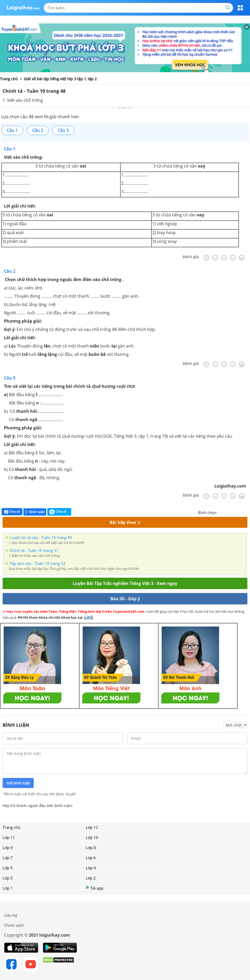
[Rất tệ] (206, 258)
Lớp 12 (92, 827)
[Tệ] (215, 258)
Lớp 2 (91, 878)
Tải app (95, 888)
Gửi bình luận (18, 783)
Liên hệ (11, 915)
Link (89, 617)
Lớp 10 (92, 837)
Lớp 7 (8, 858)
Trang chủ (11, 827)
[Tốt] (233, 258)
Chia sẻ (12, 512)
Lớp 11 (9, 837)
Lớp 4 (91, 868)
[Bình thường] (224, 258)
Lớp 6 (91, 858)
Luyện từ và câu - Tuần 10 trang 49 (41, 537)
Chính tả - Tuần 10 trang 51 (34, 550)
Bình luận (35, 512)
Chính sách (14, 925)
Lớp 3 (8, 878)
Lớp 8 (91, 848)
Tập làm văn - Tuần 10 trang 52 (38, 563)
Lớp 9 (8, 848)
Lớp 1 (8, 888)
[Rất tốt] (242, 258)
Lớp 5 (8, 868)
